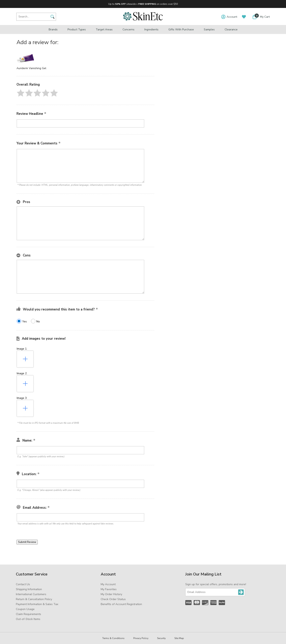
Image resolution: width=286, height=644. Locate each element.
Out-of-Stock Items (28, 619)
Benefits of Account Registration (121, 604)
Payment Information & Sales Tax (37, 604)
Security (161, 638)
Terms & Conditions (113, 638)
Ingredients (151, 29)
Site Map (179, 638)
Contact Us (23, 584)
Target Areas (104, 29)
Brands (53, 29)
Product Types (77, 29)
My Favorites (109, 589)
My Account (108, 584)
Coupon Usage (25, 609)
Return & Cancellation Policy (34, 599)
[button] (21, 93)
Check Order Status (113, 599)
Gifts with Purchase (181, 29)
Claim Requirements (29, 614)
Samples (209, 29)
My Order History (111, 594)
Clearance (231, 29)
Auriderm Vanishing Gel (31, 68)
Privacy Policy (141, 638)
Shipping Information (29, 589)
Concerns (129, 29)
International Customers (31, 594)
